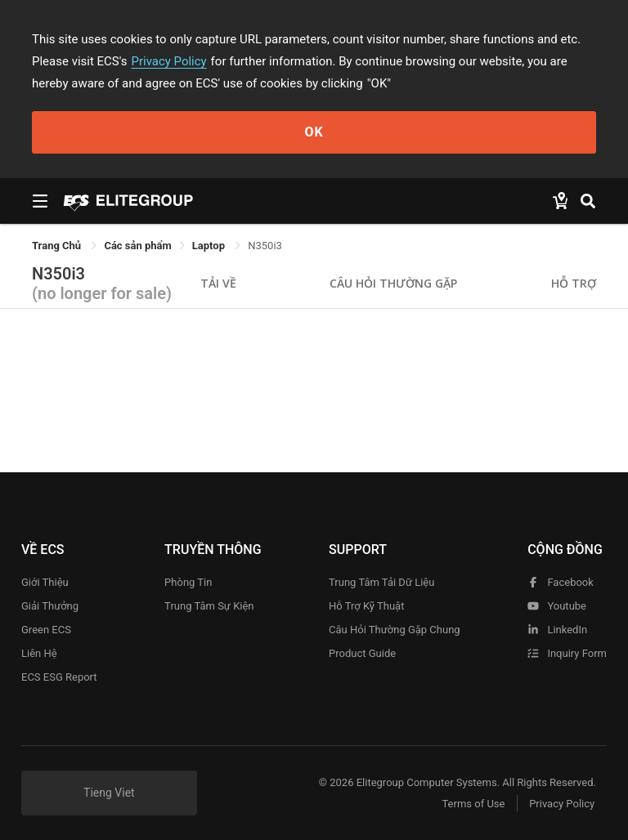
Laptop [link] (210, 246)
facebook (561, 582)
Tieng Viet (109, 793)
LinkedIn (557, 630)
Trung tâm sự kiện (209, 606)
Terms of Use (473, 804)
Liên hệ (39, 653)
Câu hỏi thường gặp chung (395, 630)
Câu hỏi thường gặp (393, 283)
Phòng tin (188, 582)
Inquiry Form (567, 653)
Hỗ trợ (574, 283)
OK (314, 132)
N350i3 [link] (265, 246)
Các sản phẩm (137, 246)
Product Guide (362, 653)
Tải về (218, 283)
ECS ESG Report (59, 677)
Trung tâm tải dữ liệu (381, 582)
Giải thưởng (50, 606)
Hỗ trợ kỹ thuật (366, 606)
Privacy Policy (169, 61)
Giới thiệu (45, 582)
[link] (137, 246)
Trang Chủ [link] (58, 246)
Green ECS (46, 630)
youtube (557, 606)
